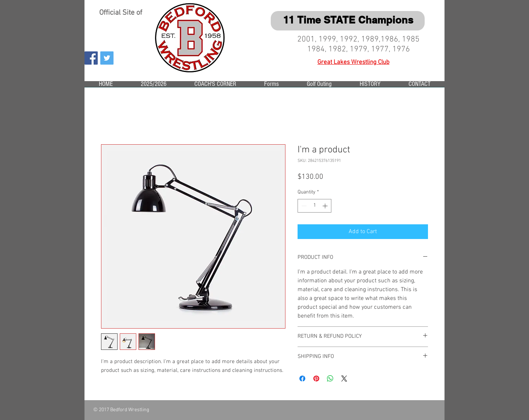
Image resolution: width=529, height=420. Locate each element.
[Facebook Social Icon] (91, 58)
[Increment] (326, 206)
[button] (154, 86)
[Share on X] (344, 379)
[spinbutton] (314, 206)
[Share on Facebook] (302, 379)
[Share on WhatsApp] (330, 379)
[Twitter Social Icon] (107, 58)
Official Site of (122, 13)
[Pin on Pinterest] (316, 379)
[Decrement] (303, 206)
